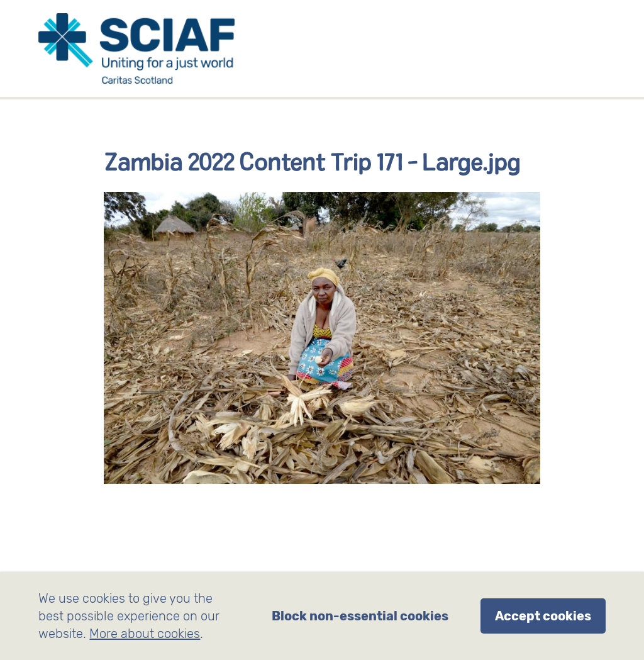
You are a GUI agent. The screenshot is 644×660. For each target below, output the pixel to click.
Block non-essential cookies (360, 616)
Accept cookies (543, 616)
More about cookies (145, 634)
